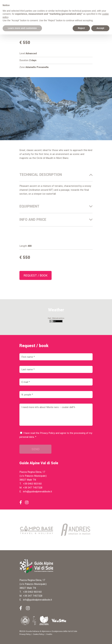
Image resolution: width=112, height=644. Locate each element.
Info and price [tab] (56, 220)
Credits (49, 634)
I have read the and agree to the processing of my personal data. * (56, 435)
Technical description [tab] (56, 175)
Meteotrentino (58, 318)
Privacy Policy (47, 433)
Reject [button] (81, 28)
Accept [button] (100, 28)
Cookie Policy (38, 634)
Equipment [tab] (56, 206)
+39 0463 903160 (32, 484)
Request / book (36, 276)
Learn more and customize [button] (22, 28)
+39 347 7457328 (33, 488)
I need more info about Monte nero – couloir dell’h (56, 415)
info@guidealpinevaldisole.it (38, 492)
